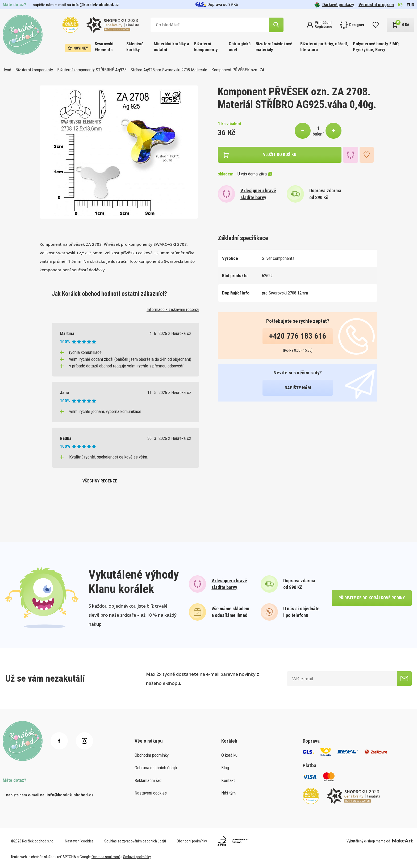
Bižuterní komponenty (206, 47)
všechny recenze (100, 481)
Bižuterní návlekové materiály (274, 47)
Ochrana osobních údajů (156, 768)
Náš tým (228, 793)
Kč (400, 5)
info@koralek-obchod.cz (95, 5)
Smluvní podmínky (137, 857)
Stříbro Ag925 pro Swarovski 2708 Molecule (169, 70)
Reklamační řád (148, 780)
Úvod (7, 70)
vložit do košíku (280, 155)
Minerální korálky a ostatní (171, 47)
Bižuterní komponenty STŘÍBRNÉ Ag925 (92, 70)
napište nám (298, 388)
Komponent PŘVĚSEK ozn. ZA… (239, 70)
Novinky (78, 48)
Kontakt (228, 780)
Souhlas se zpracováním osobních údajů (135, 841)
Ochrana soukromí (106, 857)
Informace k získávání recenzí (173, 309)
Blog (225, 768)
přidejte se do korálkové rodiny (372, 598)
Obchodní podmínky (152, 755)
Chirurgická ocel (240, 47)
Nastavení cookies (151, 793)
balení (318, 134)
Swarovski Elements (104, 47)
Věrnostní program (376, 5)
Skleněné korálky (135, 47)
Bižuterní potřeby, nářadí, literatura (324, 47)
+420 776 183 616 (298, 336)
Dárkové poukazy (334, 5)
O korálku (229, 755)
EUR (410, 5)
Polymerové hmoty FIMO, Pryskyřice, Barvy (376, 47)
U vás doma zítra (255, 174)
